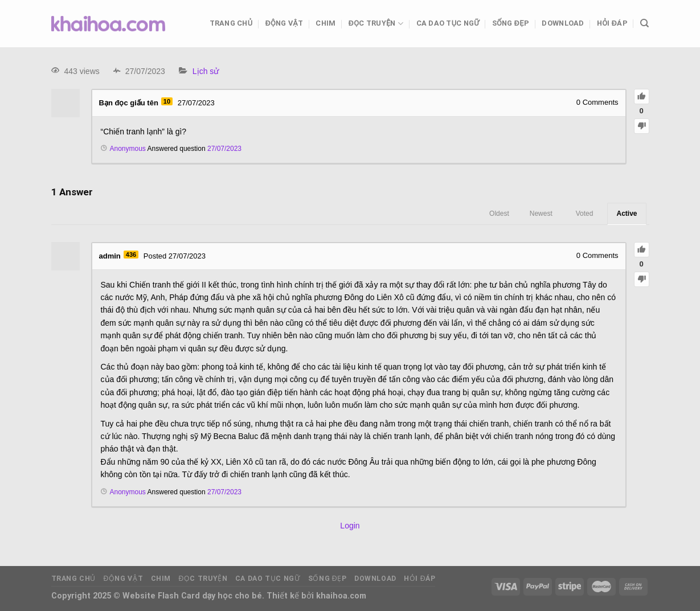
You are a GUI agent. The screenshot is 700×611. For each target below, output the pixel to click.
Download (563, 23)
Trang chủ (231, 23)
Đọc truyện (376, 24)
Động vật (284, 23)
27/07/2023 (224, 149)
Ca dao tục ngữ (448, 23)
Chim (326, 23)
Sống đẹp (511, 23)
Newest (541, 214)
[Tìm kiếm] (644, 23)
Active (627, 214)
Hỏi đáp (612, 23)
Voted (585, 214)
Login (350, 526)
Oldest (499, 214)
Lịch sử (206, 71)
